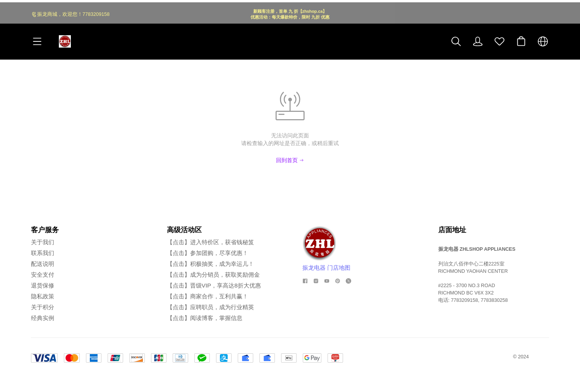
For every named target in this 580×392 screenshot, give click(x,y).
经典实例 (43, 318)
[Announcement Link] (290, 12)
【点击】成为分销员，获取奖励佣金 (213, 275)
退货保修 (43, 285)
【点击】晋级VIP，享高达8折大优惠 (214, 285)
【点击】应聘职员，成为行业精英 (210, 307)
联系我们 (43, 253)
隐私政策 (43, 296)
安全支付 (43, 275)
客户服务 (45, 230)
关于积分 (43, 307)
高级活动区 (184, 230)
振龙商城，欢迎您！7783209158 (73, 12)
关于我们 (43, 242)
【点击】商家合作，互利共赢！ (208, 296)
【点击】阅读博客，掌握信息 (205, 318)
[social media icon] (305, 281)
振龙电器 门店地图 (326, 268)
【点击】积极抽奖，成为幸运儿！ (210, 264)
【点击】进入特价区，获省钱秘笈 (210, 242)
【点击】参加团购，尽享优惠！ (208, 253)
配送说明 (43, 264)
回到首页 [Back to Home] (290, 160)
